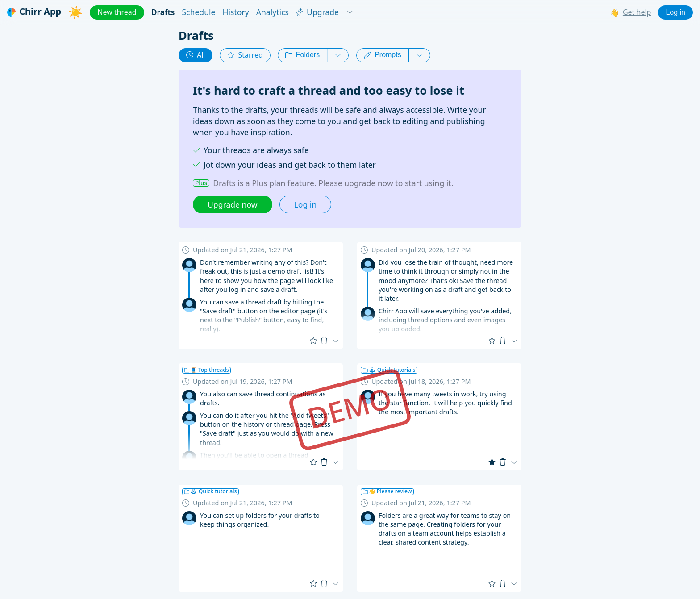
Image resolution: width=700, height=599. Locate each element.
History (236, 12)
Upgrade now (233, 204)
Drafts (163, 12)
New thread (117, 12)
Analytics (273, 12)
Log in (675, 12)
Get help (637, 12)
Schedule (198, 12)
